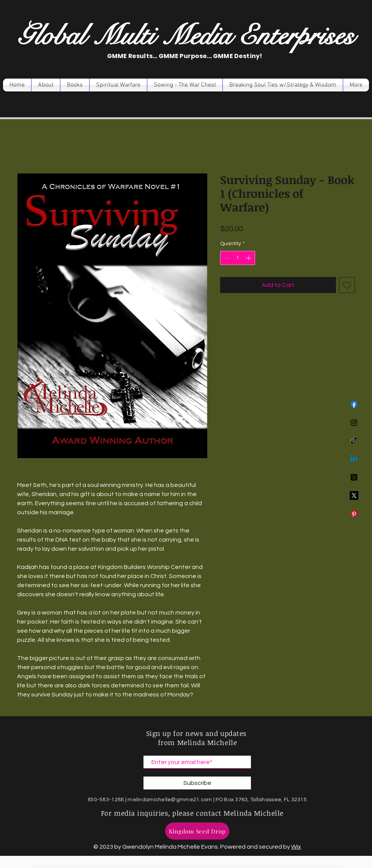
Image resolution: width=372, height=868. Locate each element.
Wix (296, 847)
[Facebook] (354, 404)
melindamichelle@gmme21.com (170, 800)
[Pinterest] (354, 514)
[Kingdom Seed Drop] (197, 831)
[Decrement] (226, 258)
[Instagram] (354, 423)
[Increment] (249, 258)
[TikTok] (354, 441)
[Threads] (354, 477)
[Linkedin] (354, 459)
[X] (354, 495)
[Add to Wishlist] (347, 285)
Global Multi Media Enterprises (186, 36)
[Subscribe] (197, 783)
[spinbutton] (238, 258)
